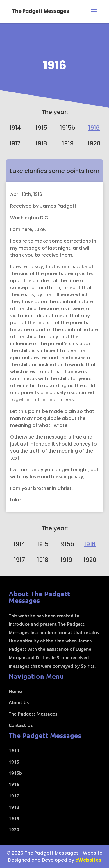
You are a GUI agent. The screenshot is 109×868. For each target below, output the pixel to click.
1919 (68, 143)
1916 (55, 65)
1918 (41, 143)
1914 (15, 128)
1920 (94, 143)
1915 (41, 128)
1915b (68, 128)
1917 (15, 143)
